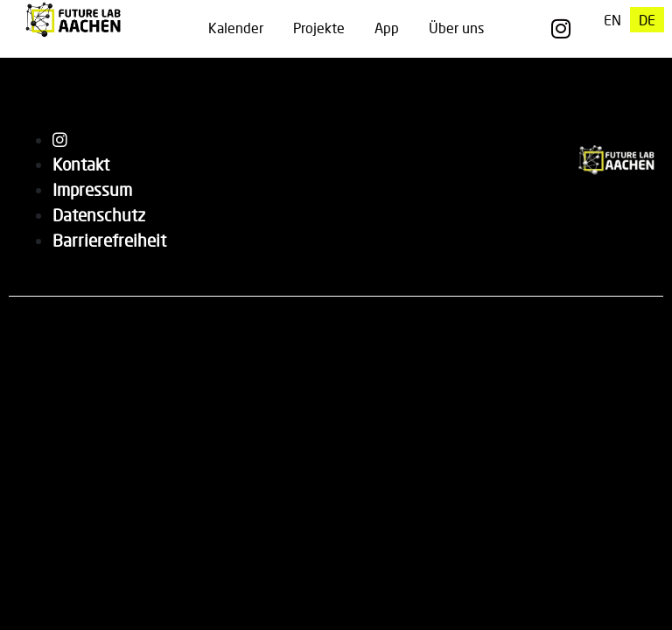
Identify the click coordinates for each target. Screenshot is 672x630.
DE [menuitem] (647, 20)
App (387, 28)
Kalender (236, 28)
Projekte (319, 28)
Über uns (456, 28)
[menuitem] (612, 20)
